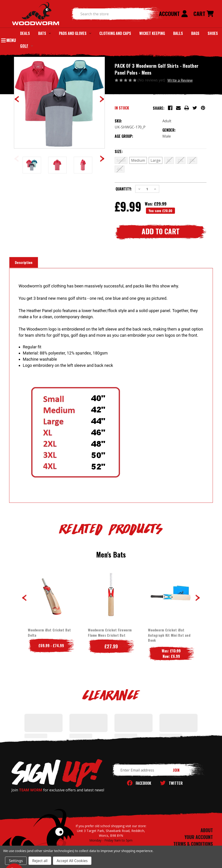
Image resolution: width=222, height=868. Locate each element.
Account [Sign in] (173, 13)
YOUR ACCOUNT (199, 837)
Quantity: (124, 189)
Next (198, 598)
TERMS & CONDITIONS (193, 844)
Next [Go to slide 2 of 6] (102, 99)
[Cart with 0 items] (203, 14)
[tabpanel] (51, 612)
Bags (195, 33)
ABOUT (207, 830)
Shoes (213, 33)
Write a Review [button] (180, 80)
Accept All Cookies (72, 861)
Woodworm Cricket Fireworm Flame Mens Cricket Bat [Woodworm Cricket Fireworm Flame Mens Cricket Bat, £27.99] (110, 632)
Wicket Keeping (152, 33)
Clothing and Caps (115, 33)
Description (24, 262)
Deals (25, 33)
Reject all (40, 861)
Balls (178, 33)
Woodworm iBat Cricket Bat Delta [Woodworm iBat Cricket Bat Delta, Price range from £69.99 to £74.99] (49, 632)
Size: (128, 151)
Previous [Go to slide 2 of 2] (17, 159)
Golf (26, 46)
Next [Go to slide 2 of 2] (102, 159)
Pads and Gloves (75, 33)
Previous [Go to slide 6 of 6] (17, 99)
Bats (44, 33)
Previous (24, 598)
